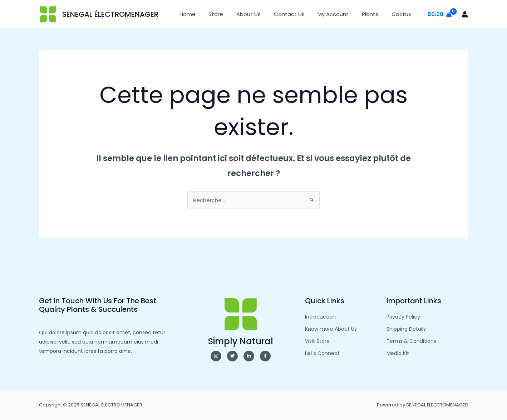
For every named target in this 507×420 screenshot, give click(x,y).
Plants (374, 14)
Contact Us (297, 14)
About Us (259, 14)
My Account (339, 14)
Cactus (402, 14)
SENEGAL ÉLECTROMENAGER (110, 14)
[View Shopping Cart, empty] (440, 14)
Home (203, 14)
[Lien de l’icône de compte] (465, 14)
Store (229, 14)
